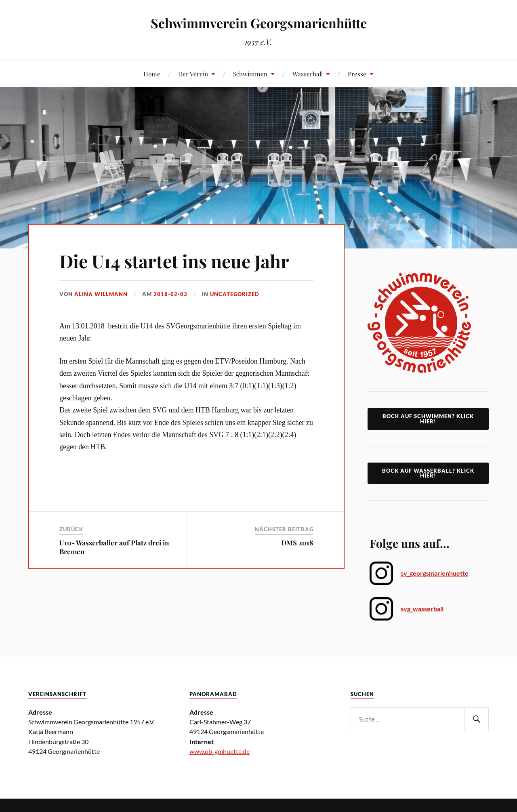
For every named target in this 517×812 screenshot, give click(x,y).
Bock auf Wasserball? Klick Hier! (428, 473)
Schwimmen (250, 74)
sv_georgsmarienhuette (435, 573)
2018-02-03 (170, 294)
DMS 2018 (297, 543)
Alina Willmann (101, 294)
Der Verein (193, 74)
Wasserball (308, 74)
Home (152, 74)
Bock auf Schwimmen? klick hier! (428, 419)
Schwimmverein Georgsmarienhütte (259, 23)
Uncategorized (235, 294)
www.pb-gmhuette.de (220, 751)
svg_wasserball (422, 609)
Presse (357, 74)
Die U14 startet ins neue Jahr (174, 261)
